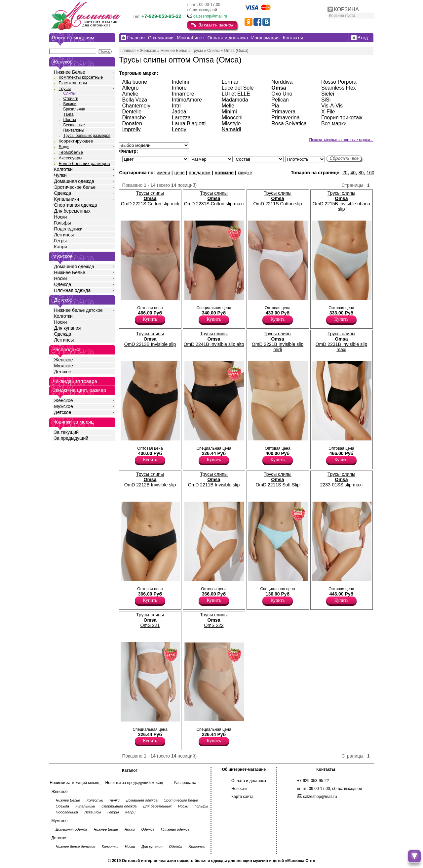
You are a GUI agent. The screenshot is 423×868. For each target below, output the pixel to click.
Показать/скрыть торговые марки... (341, 140)
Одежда (63, 193)
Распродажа (185, 783)
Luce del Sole (238, 88)
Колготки (63, 169)
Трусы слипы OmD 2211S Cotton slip (277, 198)
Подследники (68, 229)
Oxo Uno (282, 94)
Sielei (328, 94)
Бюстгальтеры (73, 83)
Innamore (183, 94)
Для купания (68, 328)
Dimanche (134, 118)
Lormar (230, 82)
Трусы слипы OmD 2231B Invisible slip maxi (341, 342)
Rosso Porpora (339, 82)
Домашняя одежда (74, 181)
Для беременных (72, 211)
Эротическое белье (75, 187)
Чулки (60, 175)
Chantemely (136, 106)
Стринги (71, 99)
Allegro (131, 88)
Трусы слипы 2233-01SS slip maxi (341, 479)
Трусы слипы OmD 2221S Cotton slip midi (150, 198)
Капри (61, 247)
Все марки (334, 124)
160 (370, 173)
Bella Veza (135, 100)
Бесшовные (74, 125)
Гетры (60, 241)
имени (163, 173)
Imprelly (132, 129)
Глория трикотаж (342, 118)
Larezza (181, 118)
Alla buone (135, 82)
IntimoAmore (187, 100)
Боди (64, 147)
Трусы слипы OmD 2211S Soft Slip (277, 479)
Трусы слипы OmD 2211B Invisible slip (214, 479)
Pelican (280, 100)
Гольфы (63, 223)
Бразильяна (74, 109)
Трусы (65, 88)
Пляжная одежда (73, 290)
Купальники (67, 199)
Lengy (179, 129)
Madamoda (235, 100)
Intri (176, 106)
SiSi (326, 100)
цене (179, 173)
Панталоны (74, 130)
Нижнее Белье (70, 72)
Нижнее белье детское (78, 310)
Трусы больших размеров (87, 136)
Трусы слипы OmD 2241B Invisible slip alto (214, 339)
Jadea (179, 112)
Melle (228, 106)
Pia (275, 106)
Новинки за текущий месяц (75, 783)
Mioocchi (232, 118)
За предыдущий (71, 438)
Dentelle (132, 112)
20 (345, 173)
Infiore (179, 88)
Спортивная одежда (76, 205)
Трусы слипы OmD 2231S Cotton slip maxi (214, 198)
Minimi (229, 112)
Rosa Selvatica (289, 124)
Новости (239, 789)
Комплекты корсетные (81, 77)
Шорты (70, 120)
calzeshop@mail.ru (210, 16)
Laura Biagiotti (189, 124)
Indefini (180, 82)
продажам (200, 173)
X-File (328, 112)
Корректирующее (76, 141)
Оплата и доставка (249, 781)
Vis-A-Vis (332, 106)
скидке (245, 173)
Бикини (70, 104)
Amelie (130, 94)
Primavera (283, 112)
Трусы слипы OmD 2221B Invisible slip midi (278, 342)
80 (361, 173)
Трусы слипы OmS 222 (214, 620)
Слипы (70, 93)
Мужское (64, 366)
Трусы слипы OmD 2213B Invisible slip (150, 339)
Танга (69, 114)
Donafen (132, 124)
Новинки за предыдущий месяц (134, 783)
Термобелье (71, 152)
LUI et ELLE (236, 94)
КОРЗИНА (346, 9)
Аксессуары (71, 158)
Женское (64, 360)
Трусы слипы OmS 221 (150, 620)
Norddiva (282, 82)
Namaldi (231, 129)
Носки (61, 217)
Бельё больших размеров (84, 164)
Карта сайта (242, 797)
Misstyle (231, 124)
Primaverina (285, 118)
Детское (63, 300)
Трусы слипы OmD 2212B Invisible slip (150, 479)
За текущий (67, 432)
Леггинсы (64, 235)
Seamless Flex (339, 88)
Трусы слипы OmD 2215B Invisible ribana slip (341, 201)
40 (353, 173)
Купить (150, 319)
